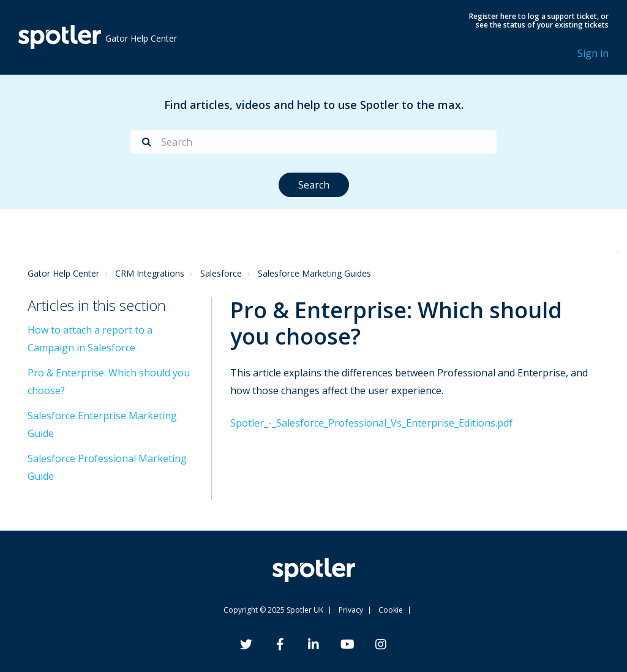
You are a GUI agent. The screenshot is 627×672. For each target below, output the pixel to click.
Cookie (391, 610)
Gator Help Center (63, 273)
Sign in (593, 53)
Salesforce (221, 273)
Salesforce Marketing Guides (314, 273)
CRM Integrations (150, 273)
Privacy (351, 610)
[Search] (313, 142)
